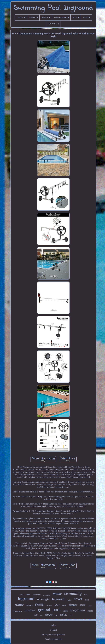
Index (53, 625)
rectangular (47, 595)
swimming (73, 593)
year (28, 594)
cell (71, 615)
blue (86, 595)
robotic (90, 606)
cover (78, 599)
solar (82, 605)
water (69, 600)
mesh (22, 595)
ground (44, 610)
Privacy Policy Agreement (53, 634)
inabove (29, 605)
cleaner (73, 605)
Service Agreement (53, 639)
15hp (65, 611)
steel (87, 600)
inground (26, 599)
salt (36, 615)
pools (90, 611)
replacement (18, 611)
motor (57, 594)
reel (56, 615)
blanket (49, 615)
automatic (37, 595)
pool (57, 610)
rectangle (43, 599)
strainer (30, 610)
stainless (49, 605)
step (41, 616)
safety (64, 615)
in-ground (78, 610)
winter (19, 605)
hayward (58, 599)
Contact (53, 630)
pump (40, 604)
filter (57, 605)
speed (64, 605)
